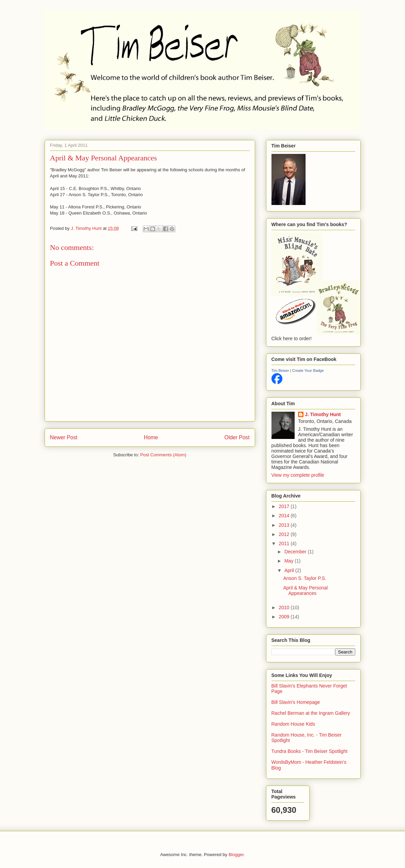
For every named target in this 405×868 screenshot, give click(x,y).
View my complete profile (298, 475)
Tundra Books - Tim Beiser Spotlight (310, 751)
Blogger (236, 855)
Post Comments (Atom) (163, 455)
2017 (285, 506)
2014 (285, 516)
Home (151, 437)
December (296, 552)
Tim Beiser (280, 370)
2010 (285, 607)
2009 (285, 617)
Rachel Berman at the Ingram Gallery (311, 713)
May (290, 561)
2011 (285, 543)
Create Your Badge (308, 370)
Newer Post (64, 437)
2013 (285, 525)
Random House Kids (293, 724)
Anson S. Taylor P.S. (305, 578)
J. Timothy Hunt (323, 414)
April (290, 570)
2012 (285, 534)
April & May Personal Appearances (305, 591)
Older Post (237, 437)
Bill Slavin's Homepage (296, 702)
